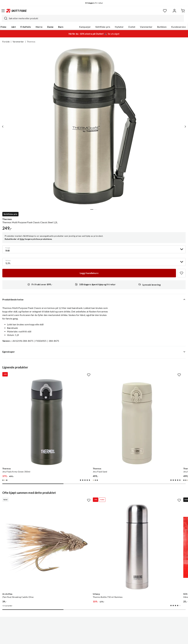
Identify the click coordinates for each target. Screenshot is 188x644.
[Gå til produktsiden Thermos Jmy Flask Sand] (91, 407)
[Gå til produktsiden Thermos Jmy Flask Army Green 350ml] (31, 407)
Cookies (112, 639)
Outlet (132, 27)
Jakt (13, 27)
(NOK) (94, 627)
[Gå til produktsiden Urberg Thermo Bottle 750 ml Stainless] (91, 502)
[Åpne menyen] (3, 11)
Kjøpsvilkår (100, 639)
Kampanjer (85, 27)
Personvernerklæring (82, 639)
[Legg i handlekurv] (89, 273)
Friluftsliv (26, 27)
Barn (61, 27)
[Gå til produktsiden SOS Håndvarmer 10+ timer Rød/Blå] (151, 502)
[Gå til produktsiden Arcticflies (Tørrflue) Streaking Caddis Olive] (31, 502)
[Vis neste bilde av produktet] (185, 127)
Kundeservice (178, 27)
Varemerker (146, 27)
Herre (39, 27)
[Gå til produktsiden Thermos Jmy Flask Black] (151, 407)
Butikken (162, 27)
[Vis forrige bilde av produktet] (3, 127)
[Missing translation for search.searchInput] (5, 18)
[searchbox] (96, 18)
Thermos (31, 42)
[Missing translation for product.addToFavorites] (182, 273)
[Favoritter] (165, 11)
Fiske (4, 27)
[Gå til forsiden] (16, 11)
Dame (50, 27)
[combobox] (93, 18)
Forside (6, 42)
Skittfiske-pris (103, 27)
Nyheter (119, 27)
